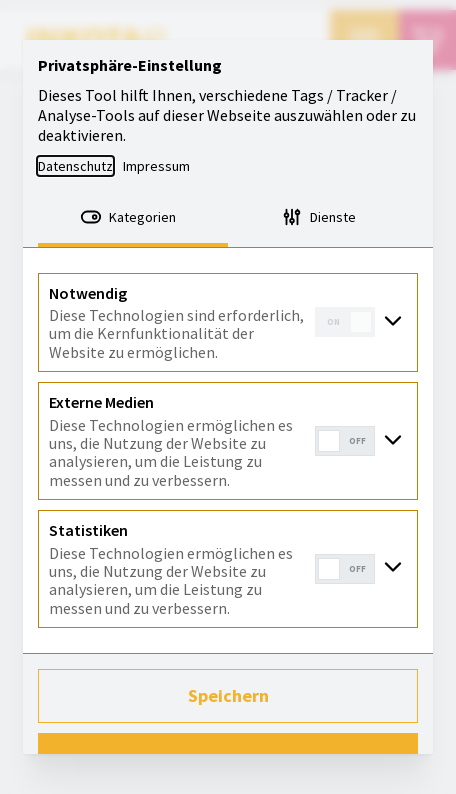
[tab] (133, 219)
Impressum (156, 166)
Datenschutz (75, 166)
